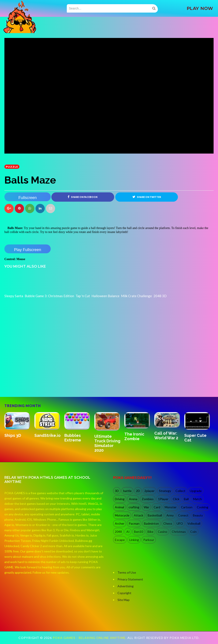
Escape (120, 540)
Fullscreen (27, 198)
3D (117, 491)
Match (198, 499)
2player (149, 491)
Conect (183, 515)
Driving (120, 499)
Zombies (148, 499)
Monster (171, 507)
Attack (139, 515)
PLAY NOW (200, 8)
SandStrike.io (48, 435)
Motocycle (122, 515)
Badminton (151, 524)
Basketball (155, 515)
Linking (134, 540)
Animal (119, 507)
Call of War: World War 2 (166, 436)
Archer (120, 524)
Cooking (203, 507)
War (146, 507)
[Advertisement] (37, 378)
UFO (180, 524)
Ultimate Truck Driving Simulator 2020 (107, 443)
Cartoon (187, 507)
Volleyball (194, 524)
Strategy (165, 491)
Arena (133, 499)
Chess (168, 524)
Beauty (198, 515)
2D (138, 491)
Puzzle (12, 167)
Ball (186, 499)
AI (128, 532)
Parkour (149, 540)
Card (157, 507)
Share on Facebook (83, 197)
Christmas (179, 532)
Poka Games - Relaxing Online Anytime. (90, 638)
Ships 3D (13, 435)
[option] (19, 425)
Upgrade (196, 491)
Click (176, 499)
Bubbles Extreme (73, 438)
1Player (163, 499)
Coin (193, 532)
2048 (118, 532)
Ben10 (139, 532)
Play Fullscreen (27, 250)
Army (170, 515)
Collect (180, 491)
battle (127, 491)
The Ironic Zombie (134, 436)
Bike (150, 532)
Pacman (134, 524)
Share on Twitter (147, 197)
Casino (163, 532)
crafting (134, 507)
